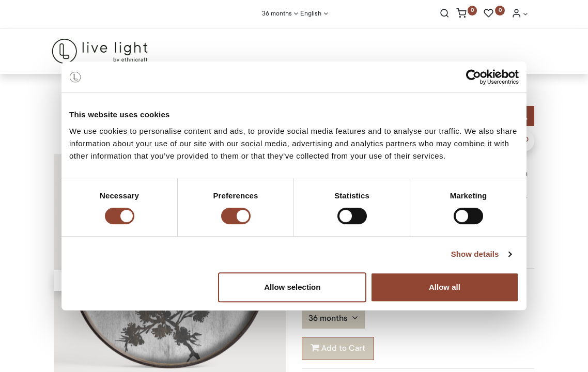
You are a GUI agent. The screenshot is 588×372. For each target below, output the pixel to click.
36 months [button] (329, 318)
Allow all (445, 287)
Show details (475, 254)
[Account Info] (520, 14)
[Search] (445, 14)
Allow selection (292, 287)
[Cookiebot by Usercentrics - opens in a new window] (474, 77)
